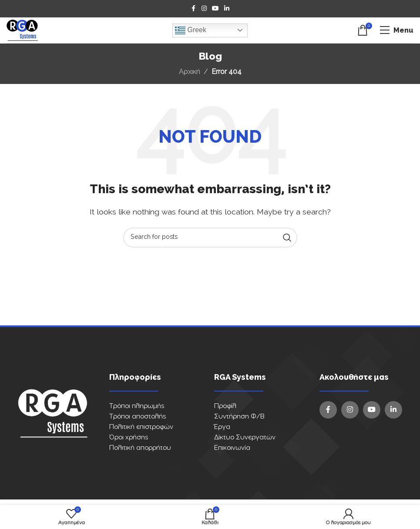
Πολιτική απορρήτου (140, 448)
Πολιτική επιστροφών (141, 427)
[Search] (210, 238)
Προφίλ (225, 406)
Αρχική (190, 72)
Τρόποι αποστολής (138, 417)
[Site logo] (22, 30)
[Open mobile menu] (396, 30)
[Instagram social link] (204, 9)
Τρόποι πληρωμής (137, 406)
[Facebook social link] (194, 9)
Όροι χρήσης (129, 437)
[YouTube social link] (215, 9)
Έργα (222, 427)
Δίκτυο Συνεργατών (245, 437)
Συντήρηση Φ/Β (239, 417)
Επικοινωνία (232, 448)
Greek (191, 30)
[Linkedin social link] (227, 9)
